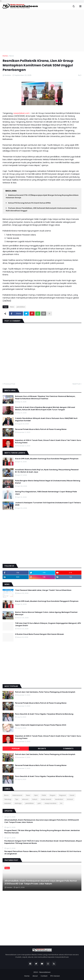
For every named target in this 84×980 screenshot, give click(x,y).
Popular (16, 749)
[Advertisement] (42, 31)
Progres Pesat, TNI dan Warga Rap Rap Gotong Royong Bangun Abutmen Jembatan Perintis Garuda (42, 832)
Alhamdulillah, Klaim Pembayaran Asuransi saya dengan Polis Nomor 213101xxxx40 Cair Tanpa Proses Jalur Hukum (42, 821)
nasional (7, 803)
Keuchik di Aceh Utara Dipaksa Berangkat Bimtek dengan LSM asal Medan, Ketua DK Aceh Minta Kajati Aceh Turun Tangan (45, 409)
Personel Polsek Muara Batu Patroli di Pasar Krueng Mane (41, 429)
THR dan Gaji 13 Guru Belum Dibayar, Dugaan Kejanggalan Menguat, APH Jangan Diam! (48, 624)
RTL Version (55, 976)
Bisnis (6, 795)
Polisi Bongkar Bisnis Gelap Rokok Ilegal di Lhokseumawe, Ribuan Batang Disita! (48, 482)
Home (5, 56)
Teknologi (8, 799)
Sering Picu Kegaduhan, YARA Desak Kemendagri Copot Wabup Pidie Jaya (46, 493)
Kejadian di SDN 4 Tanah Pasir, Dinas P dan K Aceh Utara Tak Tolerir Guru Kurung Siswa (48, 441)
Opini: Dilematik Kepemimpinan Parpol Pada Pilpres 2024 (41, 725)
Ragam (53, 795)
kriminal (70, 799)
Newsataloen (45, 972)
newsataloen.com (21, 113)
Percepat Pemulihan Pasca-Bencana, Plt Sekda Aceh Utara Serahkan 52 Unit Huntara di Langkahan (43, 853)
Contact (44, 976)
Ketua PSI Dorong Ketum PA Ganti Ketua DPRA (29, 203)
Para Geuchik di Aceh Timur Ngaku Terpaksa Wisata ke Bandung (44, 714)
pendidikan (21, 307)
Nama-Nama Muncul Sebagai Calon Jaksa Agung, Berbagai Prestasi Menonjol (46, 613)
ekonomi (25, 799)
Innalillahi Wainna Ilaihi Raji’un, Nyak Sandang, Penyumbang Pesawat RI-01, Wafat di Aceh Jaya (47, 471)
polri (39, 803)
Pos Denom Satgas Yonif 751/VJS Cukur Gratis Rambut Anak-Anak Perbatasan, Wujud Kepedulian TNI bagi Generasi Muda (43, 842)
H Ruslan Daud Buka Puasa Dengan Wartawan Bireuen (39, 634)
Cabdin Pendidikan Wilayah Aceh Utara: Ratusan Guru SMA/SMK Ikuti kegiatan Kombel (46, 420)
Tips (17, 799)
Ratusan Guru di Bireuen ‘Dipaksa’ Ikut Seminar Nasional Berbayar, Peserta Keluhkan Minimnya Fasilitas (45, 398)
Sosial (72, 795)
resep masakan (51, 803)
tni (61, 803)
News (12, 56)
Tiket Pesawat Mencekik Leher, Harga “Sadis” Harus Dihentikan (43, 590)
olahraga (18, 803)
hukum (35, 799)
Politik (44, 795)
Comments (68, 749)
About (35, 976)
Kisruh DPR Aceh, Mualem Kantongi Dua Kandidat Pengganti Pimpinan (47, 459)
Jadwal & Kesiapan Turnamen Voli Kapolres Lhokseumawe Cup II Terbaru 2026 (48, 504)
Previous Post (9, 384)
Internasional (17, 795)
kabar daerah (46, 799)
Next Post (76, 384)
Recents (42, 749)
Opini (36, 795)
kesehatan (59, 799)
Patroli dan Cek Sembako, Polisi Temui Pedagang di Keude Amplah (45, 692)
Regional (63, 795)
